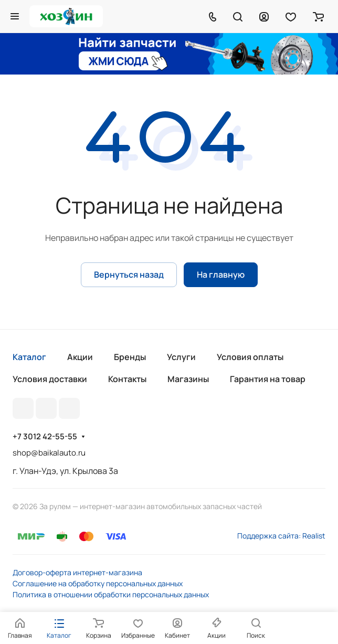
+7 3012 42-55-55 (45, 437)
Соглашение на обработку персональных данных (98, 583)
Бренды (130, 357)
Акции (80, 357)
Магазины (188, 379)
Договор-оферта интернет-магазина (77, 572)
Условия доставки (50, 379)
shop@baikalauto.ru (49, 453)
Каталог (29, 357)
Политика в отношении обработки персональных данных (111, 594)
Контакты (127, 379)
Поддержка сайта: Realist (281, 536)
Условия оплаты (250, 357)
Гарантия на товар (268, 379)
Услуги (181, 357)
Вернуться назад (129, 275)
